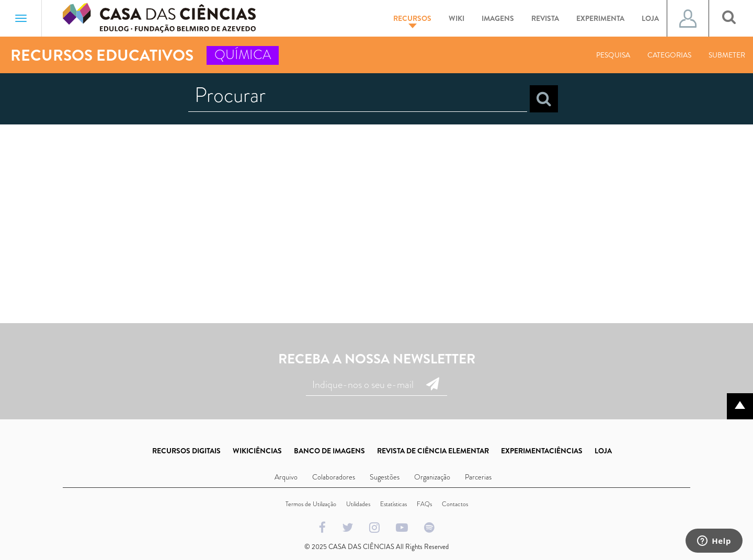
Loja (650, 18)
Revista (545, 18)
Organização (432, 477)
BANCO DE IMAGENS (329, 451)
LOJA (603, 451)
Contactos (455, 504)
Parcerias (478, 477)
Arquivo (286, 477)
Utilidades (358, 504)
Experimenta (600, 18)
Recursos (412, 21)
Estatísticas (393, 504)
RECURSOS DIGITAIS (186, 451)
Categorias (669, 55)
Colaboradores (334, 477)
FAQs (424, 504)
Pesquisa (613, 55)
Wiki (457, 18)
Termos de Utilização (311, 504)
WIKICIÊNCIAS (257, 451)
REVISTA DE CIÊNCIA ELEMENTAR (433, 451)
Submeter (727, 55)
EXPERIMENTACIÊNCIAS (542, 451)
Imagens (498, 18)
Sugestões (385, 477)
